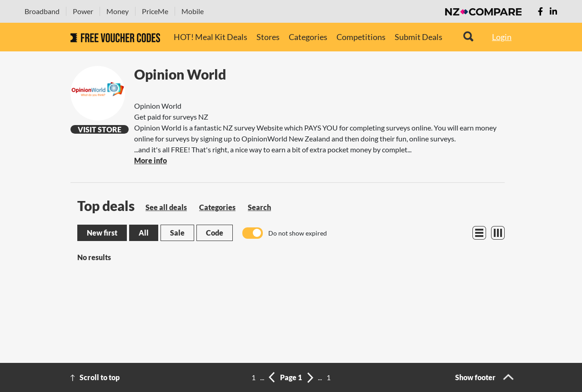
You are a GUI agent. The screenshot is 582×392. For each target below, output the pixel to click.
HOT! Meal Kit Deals (211, 37)
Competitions (361, 37)
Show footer (475, 377)
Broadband (42, 11)
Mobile (193, 11)
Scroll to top (100, 377)
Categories (308, 37)
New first (102, 233)
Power (83, 11)
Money (118, 11)
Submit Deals (419, 37)
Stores (268, 37)
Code (215, 233)
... (262, 377)
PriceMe (155, 11)
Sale (177, 233)
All (144, 233)
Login (502, 37)
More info (151, 160)
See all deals (166, 207)
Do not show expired (298, 233)
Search (259, 207)
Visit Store (100, 129)
